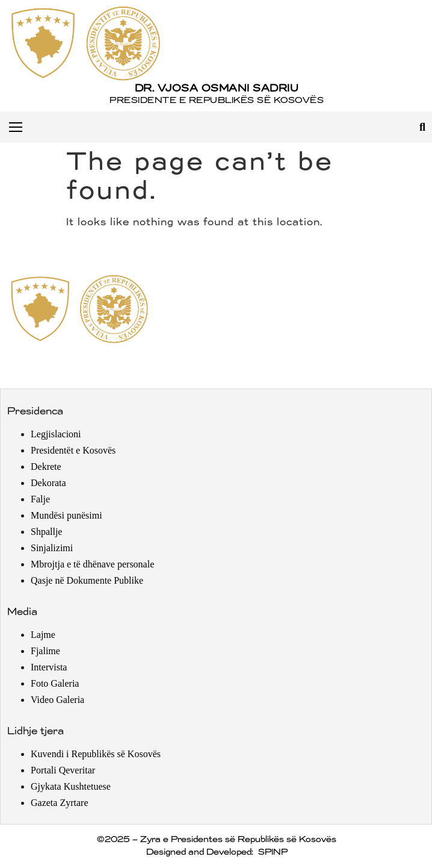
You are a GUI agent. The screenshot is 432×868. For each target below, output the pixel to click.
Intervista (49, 667)
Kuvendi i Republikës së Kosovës (96, 754)
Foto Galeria (55, 683)
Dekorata (48, 483)
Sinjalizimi (52, 548)
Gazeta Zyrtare (59, 803)
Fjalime (45, 651)
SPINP (272, 852)
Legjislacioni (56, 434)
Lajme (43, 635)
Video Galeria (57, 700)
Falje (40, 499)
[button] (422, 127)
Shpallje (46, 532)
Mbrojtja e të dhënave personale (92, 564)
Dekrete (46, 467)
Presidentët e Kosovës (73, 450)
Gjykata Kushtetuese (71, 786)
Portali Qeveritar (63, 770)
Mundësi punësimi (66, 515)
